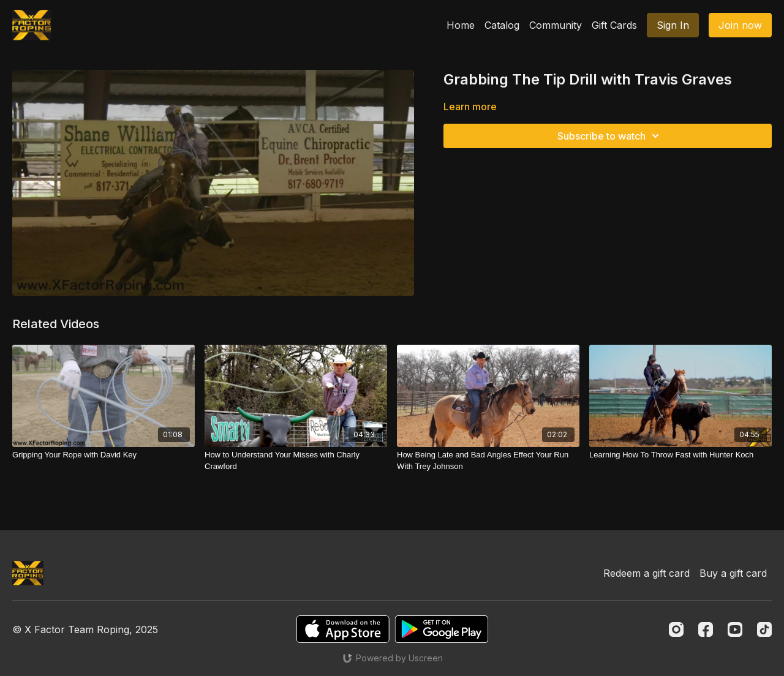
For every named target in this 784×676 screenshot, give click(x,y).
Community (556, 25)
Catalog (502, 25)
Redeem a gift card (646, 573)
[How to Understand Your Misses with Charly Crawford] (296, 461)
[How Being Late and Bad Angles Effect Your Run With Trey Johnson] (488, 461)
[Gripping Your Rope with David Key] (104, 455)
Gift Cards (614, 25)
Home (461, 25)
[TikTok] (764, 629)
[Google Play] (442, 629)
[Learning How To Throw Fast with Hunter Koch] (680, 455)
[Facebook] (706, 629)
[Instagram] (676, 629)
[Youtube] (735, 629)
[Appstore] (343, 629)
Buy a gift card (733, 573)
